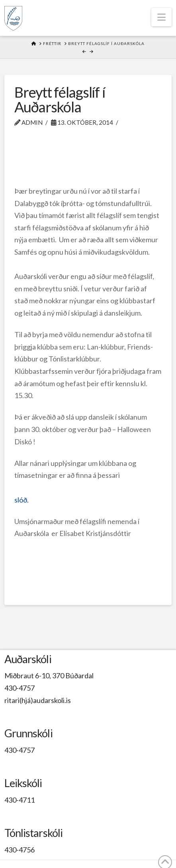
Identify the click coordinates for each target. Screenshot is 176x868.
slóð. (22, 500)
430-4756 (20, 850)
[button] (161, 17)
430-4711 (20, 800)
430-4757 (20, 688)
